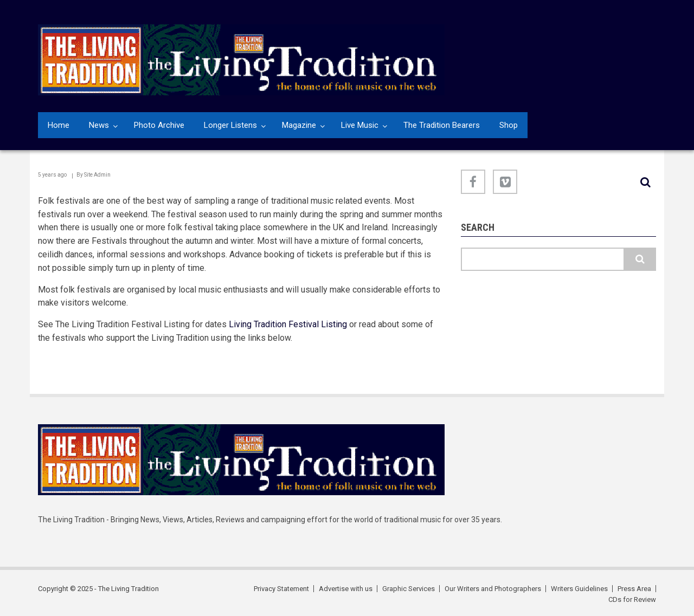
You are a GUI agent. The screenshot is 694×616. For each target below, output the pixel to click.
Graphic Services (409, 589)
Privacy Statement (281, 589)
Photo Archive (159, 125)
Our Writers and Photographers (493, 589)
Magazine (299, 125)
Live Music (360, 125)
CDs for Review (632, 599)
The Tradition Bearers (442, 125)
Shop (509, 125)
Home (59, 125)
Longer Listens (230, 125)
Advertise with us (346, 589)
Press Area (634, 589)
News (99, 125)
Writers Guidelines (579, 589)
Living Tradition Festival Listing (288, 324)
